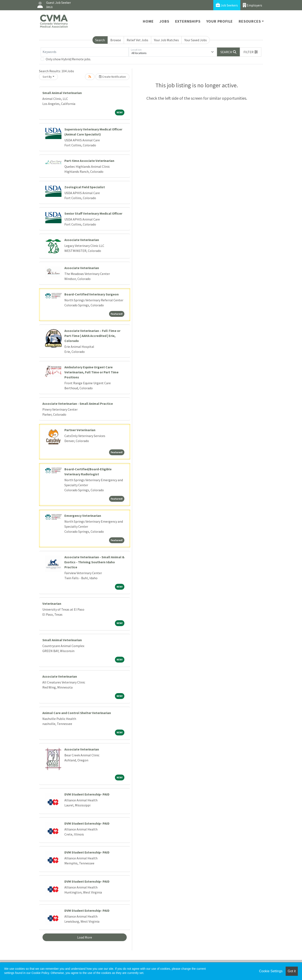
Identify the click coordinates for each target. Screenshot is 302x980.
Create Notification (112, 77)
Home (148, 21)
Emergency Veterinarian (83, 516)
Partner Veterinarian (80, 430)
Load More (85, 937)
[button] (251, 52)
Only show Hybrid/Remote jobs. (68, 59)
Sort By (47, 77)
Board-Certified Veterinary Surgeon (92, 294)
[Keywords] (85, 52)
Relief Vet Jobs (137, 40)
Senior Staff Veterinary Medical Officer (93, 213)
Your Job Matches (166, 40)
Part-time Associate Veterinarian (89, 161)
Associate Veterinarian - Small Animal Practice (78, 404)
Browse (116, 40)
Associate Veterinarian (82, 240)
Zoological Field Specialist (85, 187)
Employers (253, 5)
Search (100, 40)
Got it (292, 971)
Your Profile (220, 21)
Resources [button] (250, 21)
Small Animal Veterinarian (62, 93)
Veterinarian (52, 603)
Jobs (164, 21)
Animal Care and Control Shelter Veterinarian (77, 713)
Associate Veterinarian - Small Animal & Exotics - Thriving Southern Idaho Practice (94, 562)
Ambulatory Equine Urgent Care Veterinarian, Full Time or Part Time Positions (91, 372)
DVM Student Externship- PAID (87, 794)
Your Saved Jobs (196, 40)
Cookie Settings (271, 971)
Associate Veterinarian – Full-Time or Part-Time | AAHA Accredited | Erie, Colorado (92, 336)
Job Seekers (227, 5)
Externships (188, 21)
